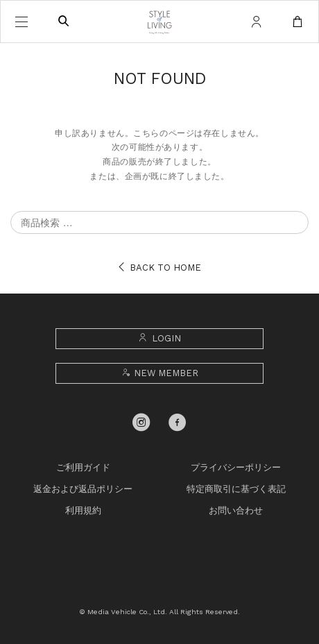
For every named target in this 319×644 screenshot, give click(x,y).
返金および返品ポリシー (83, 489)
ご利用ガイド (83, 467)
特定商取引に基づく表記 (236, 489)
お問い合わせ (236, 510)
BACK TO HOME (159, 268)
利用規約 (83, 510)
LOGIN (159, 338)
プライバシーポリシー (236, 467)
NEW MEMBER (159, 373)
